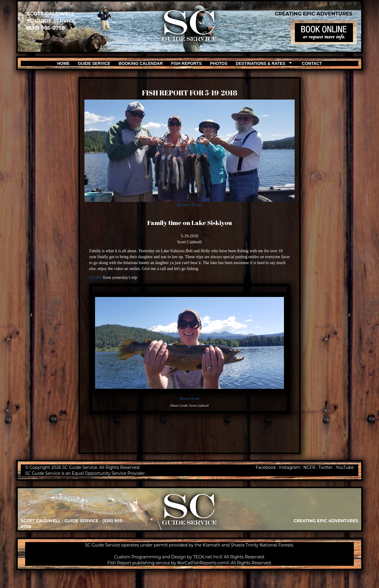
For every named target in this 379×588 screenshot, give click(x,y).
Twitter (326, 467)
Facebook (266, 467)
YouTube (345, 467)
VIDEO (96, 278)
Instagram (290, 467)
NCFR (309, 467)
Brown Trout (189, 205)
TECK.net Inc (206, 557)
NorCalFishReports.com (202, 563)
